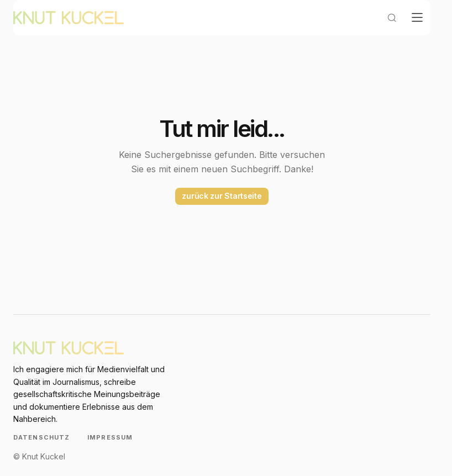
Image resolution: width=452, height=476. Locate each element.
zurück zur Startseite (222, 209)
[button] (383, 31)
